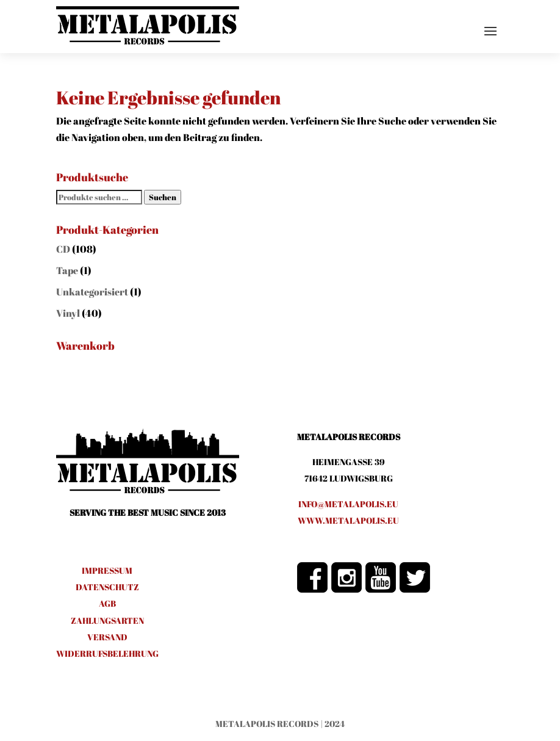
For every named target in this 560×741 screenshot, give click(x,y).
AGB (107, 603)
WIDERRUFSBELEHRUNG (107, 653)
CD (63, 249)
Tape (67, 270)
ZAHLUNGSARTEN (107, 620)
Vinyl (68, 313)
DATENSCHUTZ (107, 587)
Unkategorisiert (92, 292)
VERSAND (107, 637)
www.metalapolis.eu (348, 520)
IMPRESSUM (107, 570)
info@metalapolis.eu (348, 504)
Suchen (163, 197)
